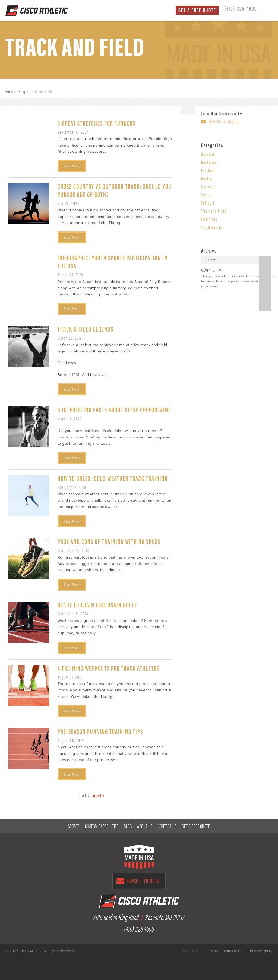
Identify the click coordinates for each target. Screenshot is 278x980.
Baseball (208, 154)
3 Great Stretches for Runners (97, 123)
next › (99, 795)
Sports (74, 826)
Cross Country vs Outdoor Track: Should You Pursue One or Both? (115, 190)
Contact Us (167, 826)
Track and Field (214, 211)
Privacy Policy (261, 951)
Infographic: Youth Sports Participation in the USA (113, 261)
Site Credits (188, 951)
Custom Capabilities (102, 826)
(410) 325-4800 (241, 8)
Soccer (207, 195)
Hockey (207, 179)
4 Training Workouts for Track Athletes (108, 668)
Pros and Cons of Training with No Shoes (109, 541)
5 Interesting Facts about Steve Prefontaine (114, 409)
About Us (145, 826)
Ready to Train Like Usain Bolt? (97, 605)
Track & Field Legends (86, 329)
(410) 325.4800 (139, 928)
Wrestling (209, 219)
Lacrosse (208, 186)
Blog (22, 91)
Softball (208, 203)
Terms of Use (234, 951)
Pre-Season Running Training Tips (100, 731)
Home (9, 91)
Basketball (210, 162)
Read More (72, 166)
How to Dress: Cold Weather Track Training (113, 478)
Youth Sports (212, 227)
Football (208, 170)
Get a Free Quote (197, 10)
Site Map (211, 951)
